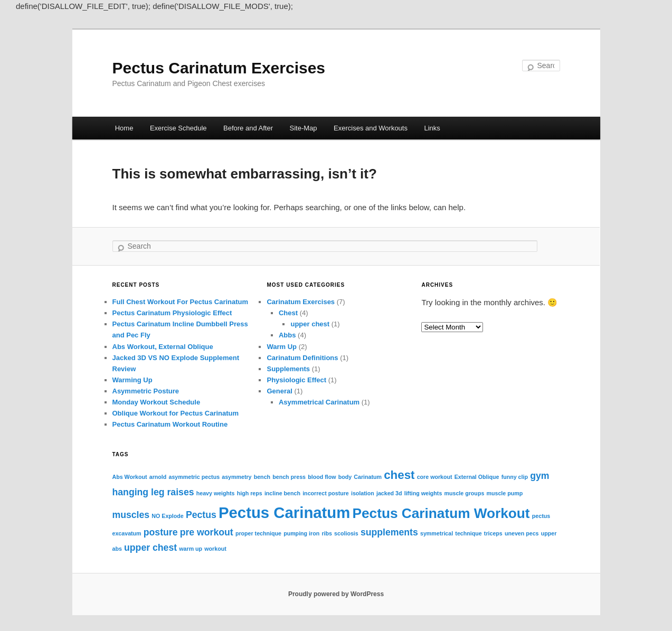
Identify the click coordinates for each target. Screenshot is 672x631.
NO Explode (167, 516)
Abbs (287, 335)
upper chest (310, 324)
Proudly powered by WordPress (336, 594)
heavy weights (216, 493)
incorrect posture (326, 493)
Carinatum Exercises (301, 302)
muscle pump (504, 493)
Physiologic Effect (296, 380)
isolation (363, 493)
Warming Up (132, 380)
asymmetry (236, 477)
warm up (191, 549)
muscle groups (465, 493)
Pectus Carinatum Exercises (219, 68)
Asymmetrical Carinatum (319, 402)
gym (540, 476)
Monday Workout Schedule (157, 402)
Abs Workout (130, 477)
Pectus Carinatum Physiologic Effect (172, 313)
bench (262, 477)
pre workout (207, 532)
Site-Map (304, 128)
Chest (288, 313)
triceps (493, 533)
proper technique (258, 533)
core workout (435, 477)
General (279, 391)
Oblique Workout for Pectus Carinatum (176, 413)
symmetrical (437, 533)
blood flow (322, 477)
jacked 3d (389, 493)
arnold (158, 477)
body (345, 477)
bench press (289, 477)
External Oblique (477, 477)
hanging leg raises (153, 492)
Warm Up (282, 347)
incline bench (282, 493)
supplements (389, 532)
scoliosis (346, 533)
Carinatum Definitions (302, 358)
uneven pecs (522, 533)
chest (399, 475)
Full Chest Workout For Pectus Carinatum (181, 302)
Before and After (248, 128)
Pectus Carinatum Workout (441, 513)
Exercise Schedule (178, 128)
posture (161, 532)
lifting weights (423, 493)
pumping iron (301, 533)
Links (432, 128)
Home (124, 128)
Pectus (201, 515)
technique (468, 533)
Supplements (288, 369)
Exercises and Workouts (371, 128)
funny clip (515, 477)
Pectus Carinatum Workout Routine (170, 424)
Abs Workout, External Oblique (163, 347)
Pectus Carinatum (284, 512)
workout (215, 549)
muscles (131, 515)
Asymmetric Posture (146, 391)
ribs (327, 533)
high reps (250, 493)
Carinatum (368, 477)
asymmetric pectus (195, 477)
